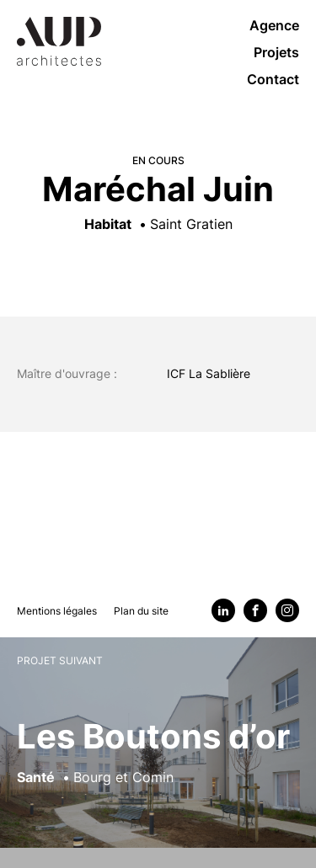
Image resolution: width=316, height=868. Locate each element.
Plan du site (141, 611)
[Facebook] (255, 610)
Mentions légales (57, 611)
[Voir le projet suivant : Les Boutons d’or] (158, 752)
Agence (274, 25)
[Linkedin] (223, 610)
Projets (276, 52)
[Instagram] (287, 610)
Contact (273, 79)
